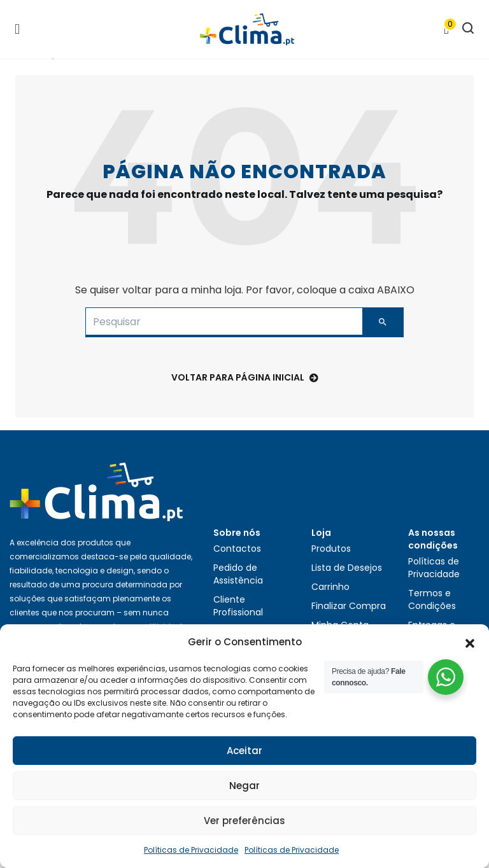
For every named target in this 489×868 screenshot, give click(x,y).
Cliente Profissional (238, 606)
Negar (244, 786)
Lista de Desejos (347, 568)
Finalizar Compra (349, 606)
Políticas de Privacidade (191, 850)
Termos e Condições (432, 599)
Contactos (237, 549)
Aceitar (244, 751)
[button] (470, 642)
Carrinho (330, 587)
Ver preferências (244, 821)
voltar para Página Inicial (245, 377)
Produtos (331, 549)
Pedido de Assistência (238, 574)
